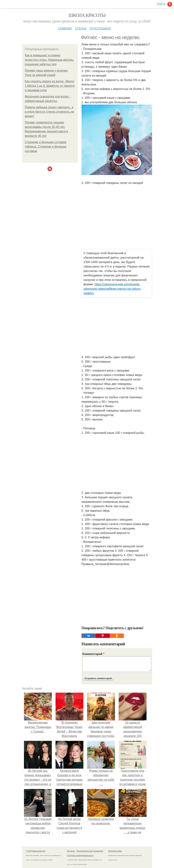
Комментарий (93, 654)
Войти (161, 4)
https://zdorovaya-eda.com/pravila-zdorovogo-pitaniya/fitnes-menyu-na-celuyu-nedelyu (112, 289)
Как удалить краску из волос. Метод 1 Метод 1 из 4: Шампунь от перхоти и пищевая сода (50, 86)
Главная (65, 28)
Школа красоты (87, 15)
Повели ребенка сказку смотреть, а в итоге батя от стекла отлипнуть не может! (50, 112)
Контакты (71, 851)
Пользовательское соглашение (90, 851)
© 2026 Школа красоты (36, 851)
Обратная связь (115, 851)
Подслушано (100, 28)
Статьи (81, 28)
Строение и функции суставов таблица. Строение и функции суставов (46, 147)
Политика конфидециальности (80, 855)
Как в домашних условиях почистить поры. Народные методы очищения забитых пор (49, 60)
